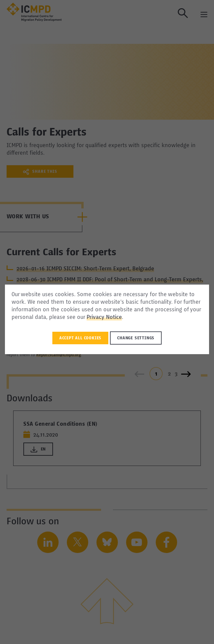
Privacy (96, 318)
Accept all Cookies (80, 338)
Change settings (136, 338)
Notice (114, 318)
